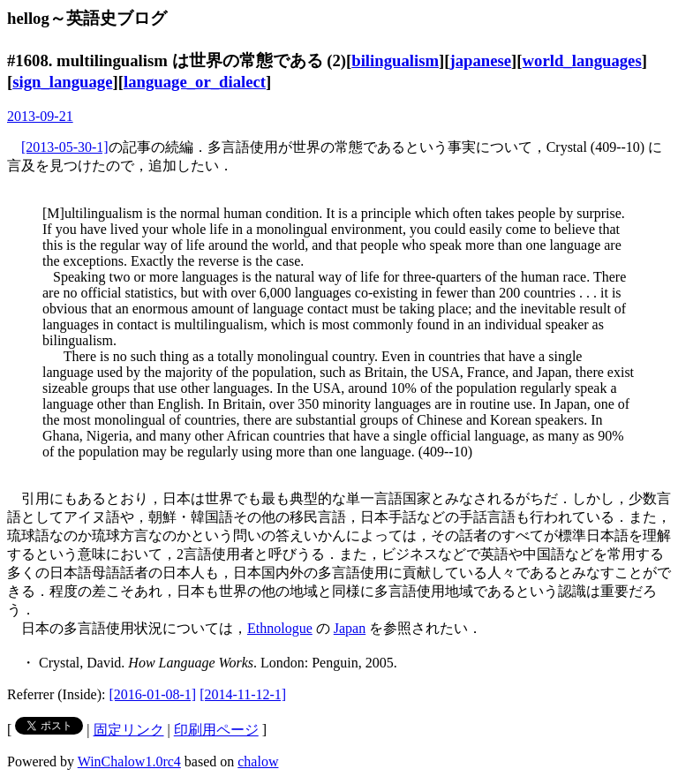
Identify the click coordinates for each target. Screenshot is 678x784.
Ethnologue (280, 628)
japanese (480, 60)
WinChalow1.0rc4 (129, 761)
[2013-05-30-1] (65, 147)
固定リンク (129, 730)
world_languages (582, 60)
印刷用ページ (216, 730)
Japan (350, 628)
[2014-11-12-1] (243, 694)
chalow (258, 761)
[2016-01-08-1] (153, 694)
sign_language (62, 82)
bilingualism (395, 60)
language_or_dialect (195, 82)
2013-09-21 (40, 116)
